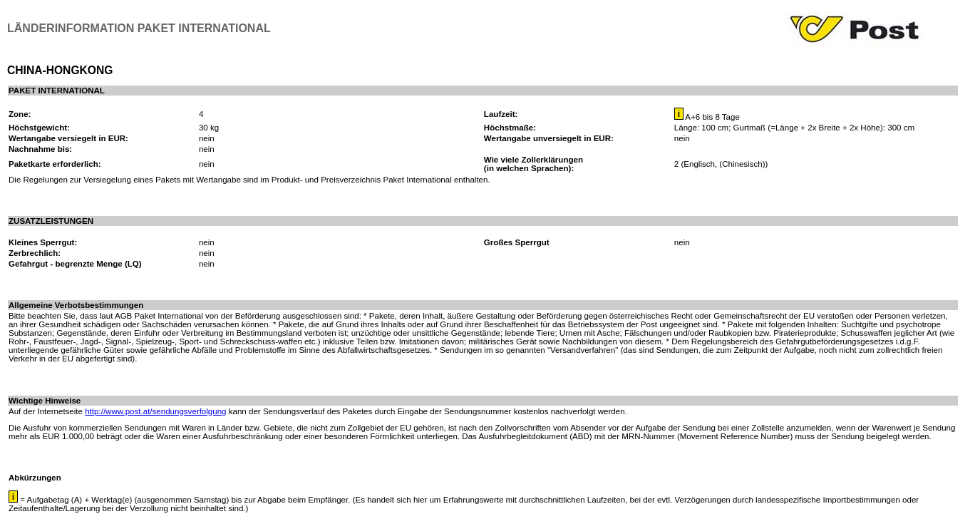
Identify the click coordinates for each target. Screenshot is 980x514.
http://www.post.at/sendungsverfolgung (155, 411)
